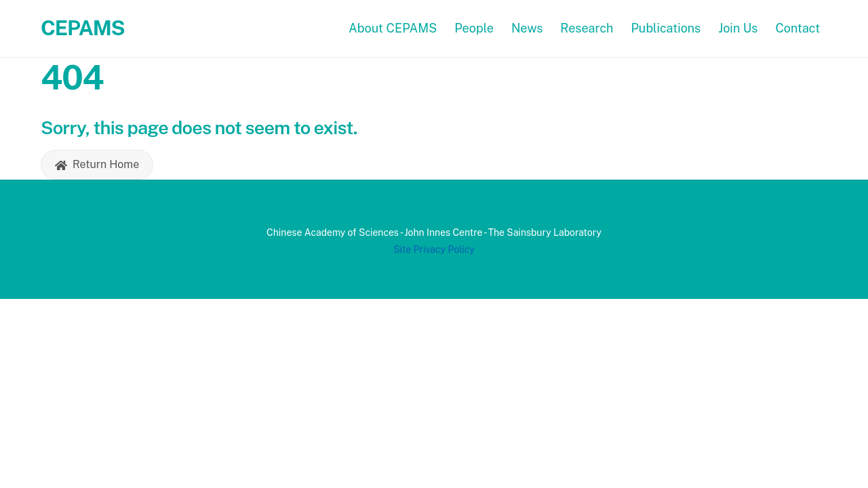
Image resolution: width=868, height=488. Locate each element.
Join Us (738, 28)
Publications (666, 28)
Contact (797, 28)
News (527, 28)
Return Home (97, 165)
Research (587, 28)
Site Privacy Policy (434, 249)
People (474, 28)
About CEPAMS (393, 28)
